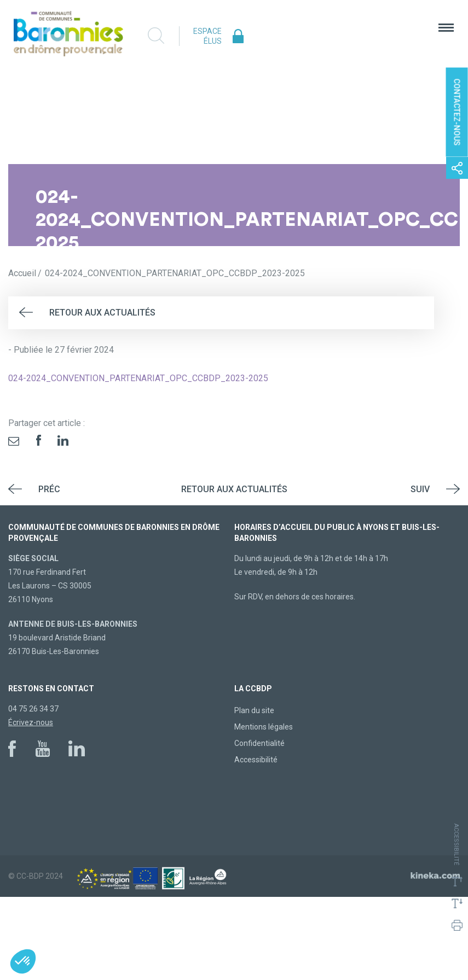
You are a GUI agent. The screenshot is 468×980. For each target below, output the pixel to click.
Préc (49, 489)
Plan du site (254, 710)
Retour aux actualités (102, 313)
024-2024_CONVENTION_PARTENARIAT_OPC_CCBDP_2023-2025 (138, 378)
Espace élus (207, 36)
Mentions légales (264, 727)
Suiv (420, 489)
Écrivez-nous (31, 722)
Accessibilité (256, 760)
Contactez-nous (457, 112)
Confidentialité (259, 743)
